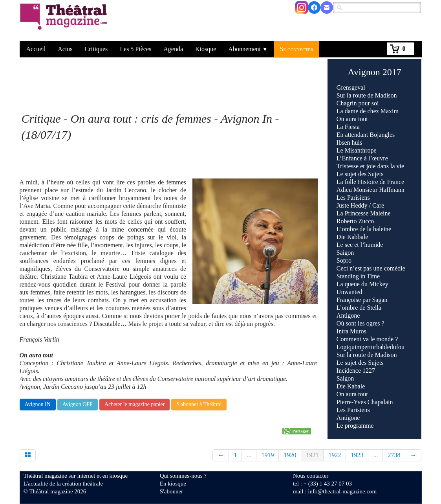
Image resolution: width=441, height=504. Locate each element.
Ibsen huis (349, 143)
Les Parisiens (353, 198)
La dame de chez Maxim (368, 111)
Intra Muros (351, 331)
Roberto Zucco (355, 221)
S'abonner (171, 491)
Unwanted (350, 292)
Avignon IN (38, 404)
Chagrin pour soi (358, 103)
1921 (312, 455)
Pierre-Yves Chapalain (365, 402)
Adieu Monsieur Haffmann (371, 190)
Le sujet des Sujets (360, 174)
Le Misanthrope (357, 150)
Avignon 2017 (375, 72)
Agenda (173, 49)
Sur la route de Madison (367, 95)
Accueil (36, 49)
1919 (267, 455)
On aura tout (352, 119)
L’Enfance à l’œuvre (362, 158)
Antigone (348, 315)
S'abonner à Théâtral (199, 404)
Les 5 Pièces (135, 49)
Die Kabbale (352, 237)
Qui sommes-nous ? (183, 476)
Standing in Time (358, 276)
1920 (290, 455)
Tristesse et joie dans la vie (370, 166)
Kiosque (206, 49)
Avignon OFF (78, 404)
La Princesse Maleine (364, 213)
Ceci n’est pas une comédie (371, 268)
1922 (335, 455)
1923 (357, 455)
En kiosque (173, 484)
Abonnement (248, 49)
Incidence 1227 (356, 371)
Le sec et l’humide (360, 245)
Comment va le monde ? (367, 339)
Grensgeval (351, 87)
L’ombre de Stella (359, 308)
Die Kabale (351, 386)
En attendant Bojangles (366, 135)
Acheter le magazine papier (135, 404)
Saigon (345, 253)
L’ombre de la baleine (364, 229)
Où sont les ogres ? (360, 323)
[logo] (65, 22)
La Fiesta (348, 127)
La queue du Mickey (362, 284)
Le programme (355, 426)
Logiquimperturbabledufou (371, 347)
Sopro (345, 260)
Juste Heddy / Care (360, 205)
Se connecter (296, 49)
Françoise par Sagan (362, 300)
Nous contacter (311, 476)
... (249, 455)
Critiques (96, 49)
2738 (394, 455)
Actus (65, 49)
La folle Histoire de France (370, 182)
